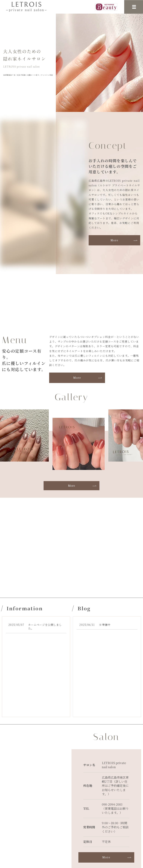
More (114, 240)
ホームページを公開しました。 (45, 627)
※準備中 (105, 625)
